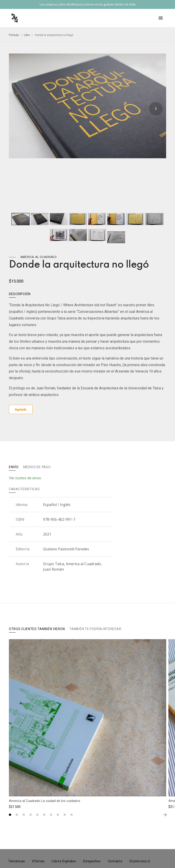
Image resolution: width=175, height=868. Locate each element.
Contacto (115, 861)
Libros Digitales (64, 861)
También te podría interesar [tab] (95, 629)
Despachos (92, 861)
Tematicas (17, 861)
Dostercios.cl (140, 861)
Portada (14, 35)
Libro (27, 35)
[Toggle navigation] (161, 18)
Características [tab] (24, 489)
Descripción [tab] (20, 294)
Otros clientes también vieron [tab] (37, 629)
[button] (10, 815)
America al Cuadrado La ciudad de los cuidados (45, 801)
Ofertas (38, 861)
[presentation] (156, 109)
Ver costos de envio (25, 478)
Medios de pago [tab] (37, 467)
